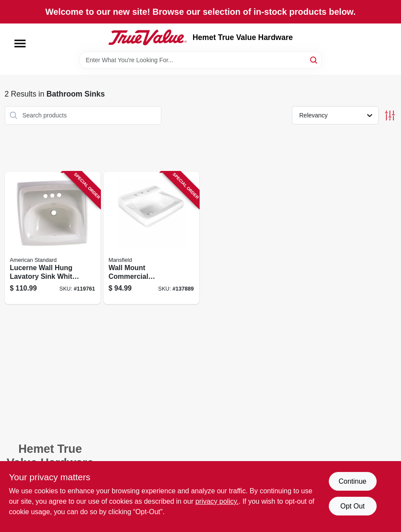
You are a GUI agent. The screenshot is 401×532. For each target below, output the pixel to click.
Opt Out (352, 506)
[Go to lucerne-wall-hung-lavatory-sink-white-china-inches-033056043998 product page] (53, 238)
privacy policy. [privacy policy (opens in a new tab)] (217, 501)
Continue (352, 481)
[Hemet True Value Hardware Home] (147, 37)
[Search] (314, 59)
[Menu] (20, 43)
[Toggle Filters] (390, 115)
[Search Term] (200, 60)
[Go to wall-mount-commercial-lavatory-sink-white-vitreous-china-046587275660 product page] (151, 238)
